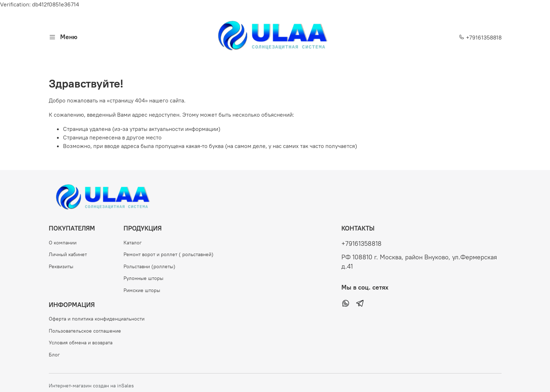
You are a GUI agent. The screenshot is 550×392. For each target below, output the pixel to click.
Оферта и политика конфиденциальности (97, 319)
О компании (63, 243)
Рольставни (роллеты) (150, 266)
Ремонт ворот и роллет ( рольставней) (169, 254)
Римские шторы (142, 290)
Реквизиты (61, 266)
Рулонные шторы (143, 278)
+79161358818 (480, 37)
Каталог (133, 243)
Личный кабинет (68, 254)
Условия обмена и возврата (81, 343)
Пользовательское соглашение (85, 331)
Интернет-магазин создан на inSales (91, 386)
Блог (54, 355)
